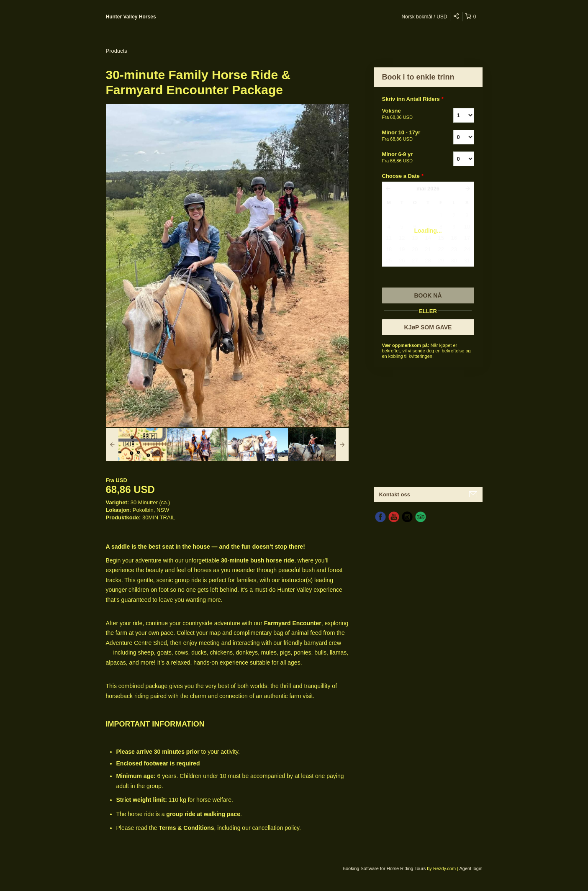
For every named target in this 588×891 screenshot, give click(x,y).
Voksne (407, 114)
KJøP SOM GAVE (428, 327)
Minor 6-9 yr (407, 158)
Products (117, 51)
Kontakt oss (395, 494)
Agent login (471, 868)
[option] (136, 444)
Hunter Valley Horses (131, 17)
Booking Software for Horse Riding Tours (385, 868)
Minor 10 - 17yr (407, 136)
